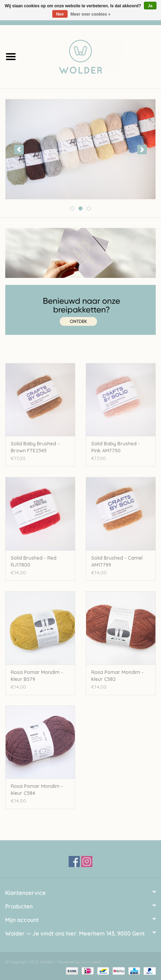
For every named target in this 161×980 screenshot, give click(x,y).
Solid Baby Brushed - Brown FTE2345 (35, 447)
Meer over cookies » (90, 14)
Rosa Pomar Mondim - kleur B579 (37, 676)
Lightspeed (91, 962)
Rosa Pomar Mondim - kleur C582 (117, 676)
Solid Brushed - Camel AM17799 (117, 561)
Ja (150, 6)
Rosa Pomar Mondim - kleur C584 (37, 790)
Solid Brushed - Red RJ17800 (34, 561)
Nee (60, 14)
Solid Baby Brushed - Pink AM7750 (116, 447)
